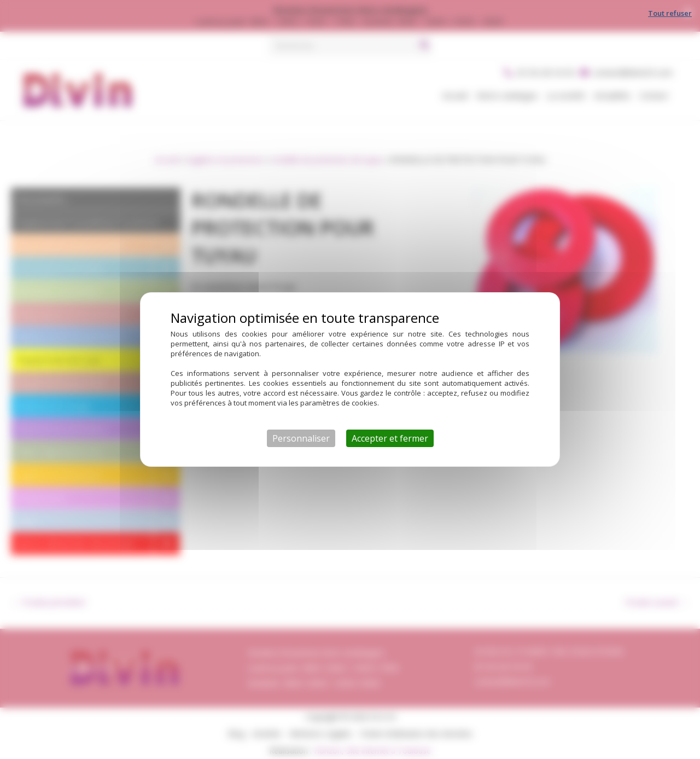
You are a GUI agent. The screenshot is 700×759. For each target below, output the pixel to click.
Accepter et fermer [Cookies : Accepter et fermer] (390, 438)
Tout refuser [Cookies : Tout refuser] (670, 13)
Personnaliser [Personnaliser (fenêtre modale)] (301, 438)
